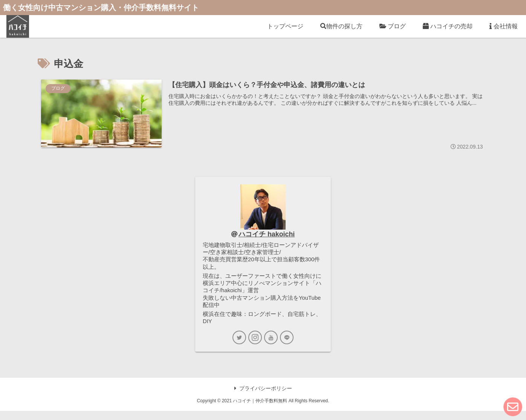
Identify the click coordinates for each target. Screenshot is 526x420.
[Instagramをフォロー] (255, 346)
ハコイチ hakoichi (267, 235)
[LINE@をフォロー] (287, 346)
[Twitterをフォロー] (239, 346)
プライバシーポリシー (263, 397)
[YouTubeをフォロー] (271, 346)
